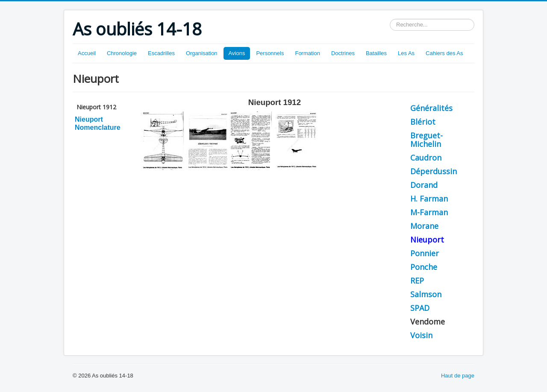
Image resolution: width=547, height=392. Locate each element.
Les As (406, 53)
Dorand (424, 185)
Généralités (431, 108)
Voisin (421, 335)
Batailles (376, 53)
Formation (307, 53)
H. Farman (429, 199)
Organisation (202, 53)
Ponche (424, 267)
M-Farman (429, 212)
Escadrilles (161, 53)
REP (417, 281)
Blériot (423, 122)
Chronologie (122, 53)
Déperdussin (434, 171)
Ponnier (425, 253)
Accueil (87, 53)
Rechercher (390, 19)
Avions (237, 53)
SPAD (420, 308)
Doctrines (343, 53)
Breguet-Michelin (426, 140)
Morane (424, 226)
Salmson (426, 294)
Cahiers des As (444, 53)
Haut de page (458, 376)
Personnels (270, 53)
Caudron (426, 158)
